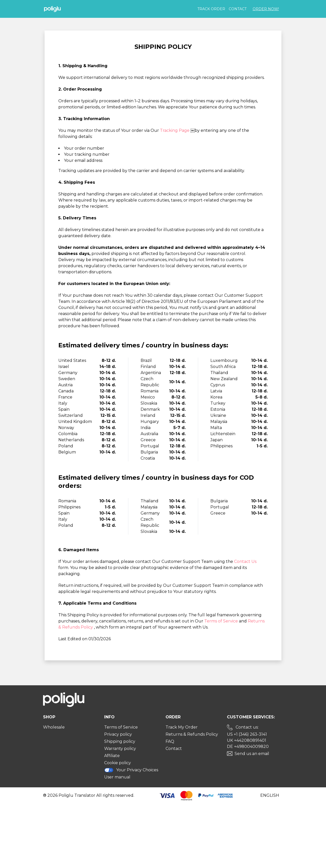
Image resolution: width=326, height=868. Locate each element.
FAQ (170, 741)
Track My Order (182, 727)
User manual (117, 777)
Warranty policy (120, 749)
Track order (211, 9)
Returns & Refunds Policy (192, 734)
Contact (238, 9)
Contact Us (245, 561)
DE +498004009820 (248, 746)
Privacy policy (118, 734)
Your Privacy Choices (131, 770)
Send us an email (252, 754)
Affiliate (112, 756)
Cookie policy (118, 763)
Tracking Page (175, 130)
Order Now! (266, 9)
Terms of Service (222, 621)
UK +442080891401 (247, 740)
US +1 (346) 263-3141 (247, 734)
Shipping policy (120, 741)
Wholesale (54, 727)
